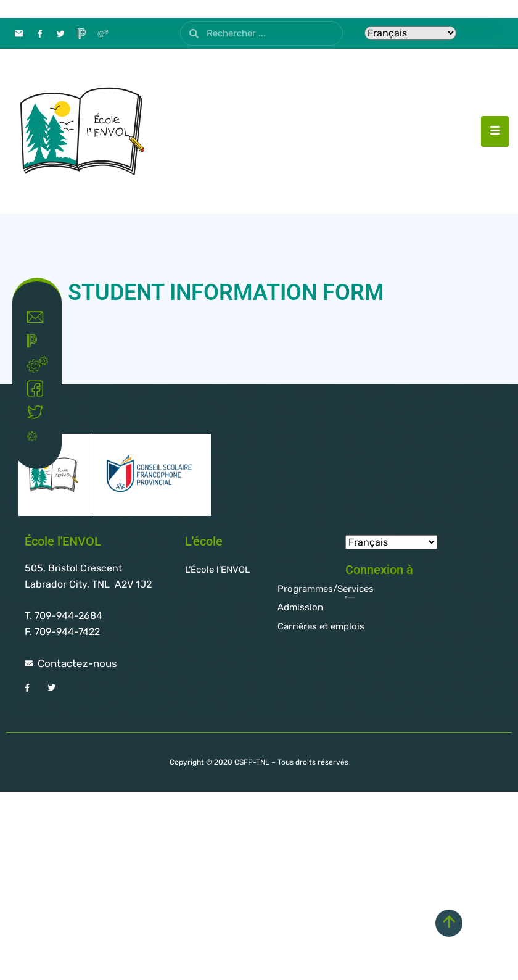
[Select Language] (410, 33)
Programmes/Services (326, 589)
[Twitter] (60, 33)
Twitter (40, 412)
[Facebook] (39, 33)
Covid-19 (40, 435)
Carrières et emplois (321, 626)
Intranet (40, 365)
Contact (40, 317)
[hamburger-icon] (495, 131)
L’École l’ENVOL (217, 570)
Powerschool (40, 341)
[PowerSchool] (81, 33)
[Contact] (18, 33)
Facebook (40, 389)
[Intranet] (102, 33)
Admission (300, 607)
